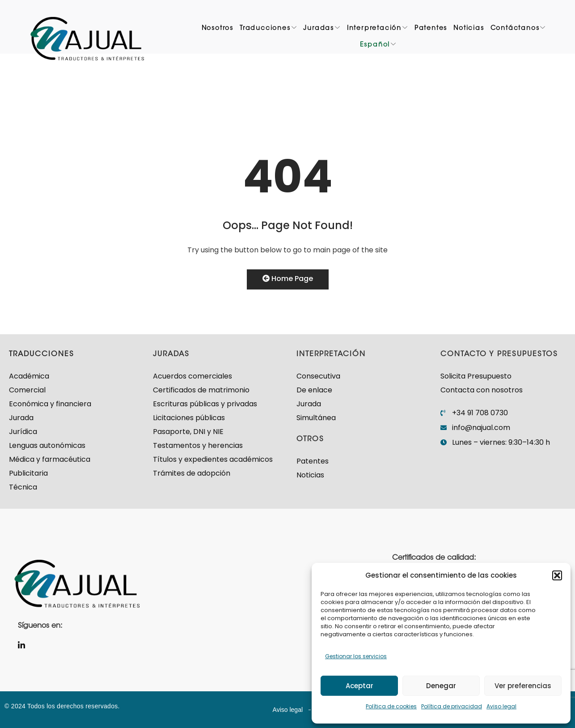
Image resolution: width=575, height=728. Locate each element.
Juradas (322, 30)
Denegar (441, 686)
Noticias (469, 30)
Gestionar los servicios (356, 656)
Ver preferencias (523, 686)
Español (378, 46)
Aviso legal (501, 706)
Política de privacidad (452, 706)
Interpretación (378, 30)
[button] (557, 575)
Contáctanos (518, 30)
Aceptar (359, 686)
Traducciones (268, 30)
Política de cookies (391, 706)
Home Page (288, 279)
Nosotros (218, 30)
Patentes (431, 30)
